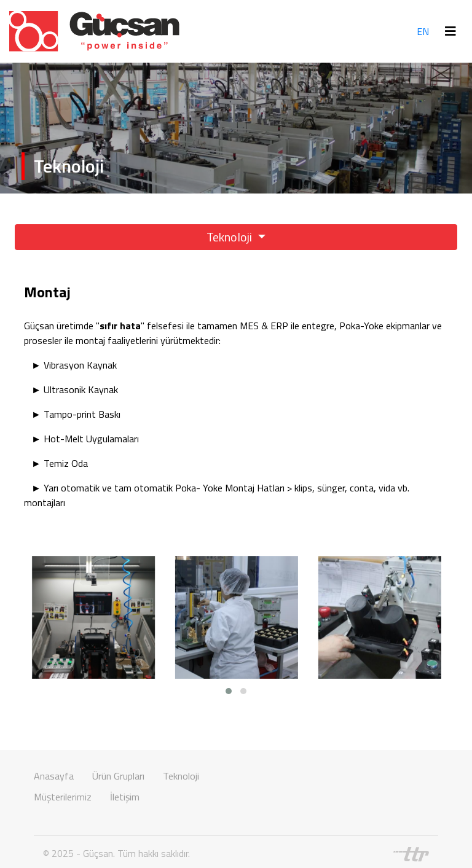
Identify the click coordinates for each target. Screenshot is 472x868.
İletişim (125, 797)
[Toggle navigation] (450, 31)
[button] (229, 691)
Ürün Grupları (118, 776)
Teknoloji (230, 237)
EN (423, 31)
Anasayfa (54, 776)
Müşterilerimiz (63, 797)
